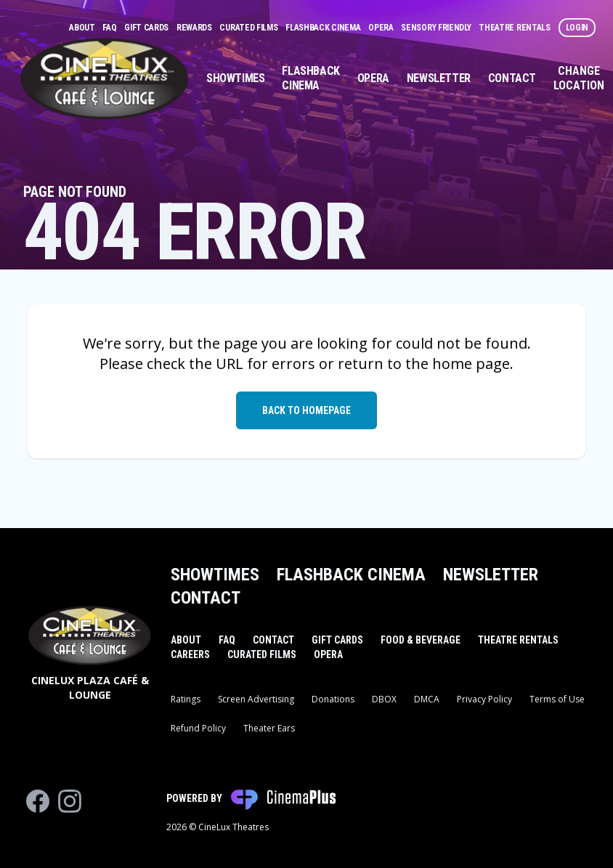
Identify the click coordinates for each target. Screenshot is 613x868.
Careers (190, 654)
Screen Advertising (256, 699)
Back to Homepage (306, 410)
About (83, 28)
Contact (512, 78)
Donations (333, 699)
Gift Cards (147, 28)
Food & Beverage (421, 640)
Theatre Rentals (515, 28)
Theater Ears (269, 728)
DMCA (427, 699)
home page (471, 364)
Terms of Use (557, 699)
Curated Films (249, 28)
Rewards (195, 28)
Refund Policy (198, 728)
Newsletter (439, 78)
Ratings (186, 699)
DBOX (384, 699)
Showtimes (235, 78)
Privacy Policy (484, 699)
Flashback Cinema (324, 28)
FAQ (110, 28)
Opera (382, 28)
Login (577, 28)
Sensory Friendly (437, 28)
